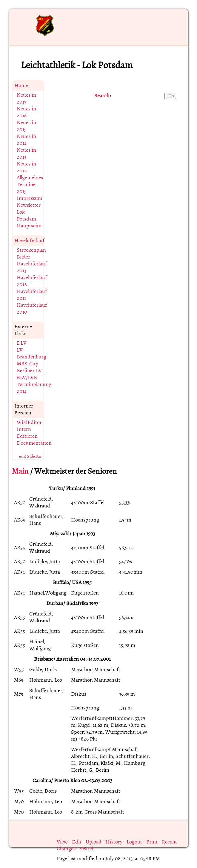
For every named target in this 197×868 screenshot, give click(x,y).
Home (21, 85)
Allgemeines (30, 178)
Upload (94, 842)
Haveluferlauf (29, 240)
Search (102, 96)
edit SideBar (30, 456)
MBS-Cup (28, 364)
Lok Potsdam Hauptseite (29, 219)
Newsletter (29, 205)
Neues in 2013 (26, 153)
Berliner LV (29, 371)
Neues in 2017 (26, 98)
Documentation (34, 443)
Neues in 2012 (26, 167)
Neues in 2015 (26, 126)
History (114, 842)
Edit (77, 842)
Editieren (27, 436)
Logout (134, 842)
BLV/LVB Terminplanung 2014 (34, 384)
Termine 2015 (26, 188)
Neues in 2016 (26, 112)
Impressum (30, 198)
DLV (22, 343)
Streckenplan (31, 250)
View (62, 842)
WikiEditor (29, 422)
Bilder (23, 257)
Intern (24, 429)
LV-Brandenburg (31, 353)
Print (152, 842)
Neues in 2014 (26, 140)
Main (20, 471)
